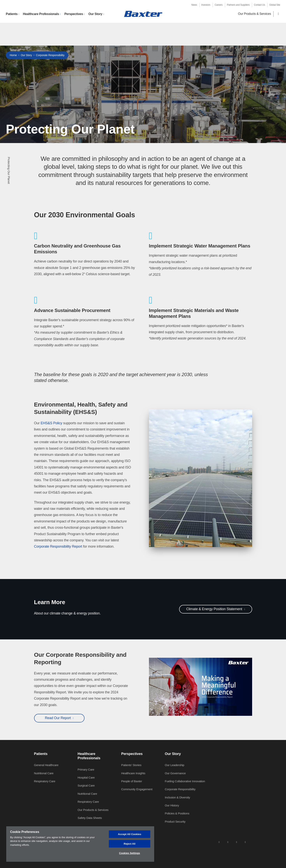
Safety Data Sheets (90, 818)
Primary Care (86, 769)
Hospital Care (86, 777)
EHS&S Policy (51, 423)
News (194, 5)
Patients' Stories (131, 765)
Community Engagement (137, 789)
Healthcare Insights (133, 773)
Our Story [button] (95, 14)
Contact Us (259, 5)
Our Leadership (175, 765)
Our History (172, 805)
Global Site (275, 5)
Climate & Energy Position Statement (215, 609)
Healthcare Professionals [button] (41, 14)
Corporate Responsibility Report (58, 546)
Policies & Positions (177, 813)
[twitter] (237, 842)
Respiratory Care (45, 781)
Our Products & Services (255, 14)
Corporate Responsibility (50, 55)
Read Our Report (58, 718)
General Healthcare (46, 765)
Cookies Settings (130, 853)
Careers (219, 5)
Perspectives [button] (74, 14)
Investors (206, 5)
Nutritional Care (44, 773)
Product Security (175, 822)
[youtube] (245, 842)
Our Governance (175, 773)
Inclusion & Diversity (178, 797)
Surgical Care (86, 785)
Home (13, 55)
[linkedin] (219, 842)
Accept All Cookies (130, 834)
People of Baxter (132, 781)
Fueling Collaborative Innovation (185, 781)
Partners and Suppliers (238, 5)
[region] (80, 844)
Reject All (129, 844)
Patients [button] (12, 14)
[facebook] (228, 842)
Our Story (26, 55)
